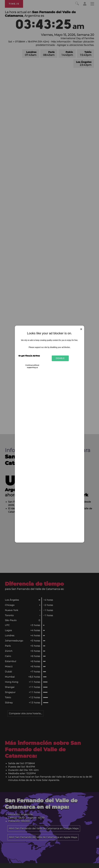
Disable (60, 358)
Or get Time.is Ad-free (29, 356)
